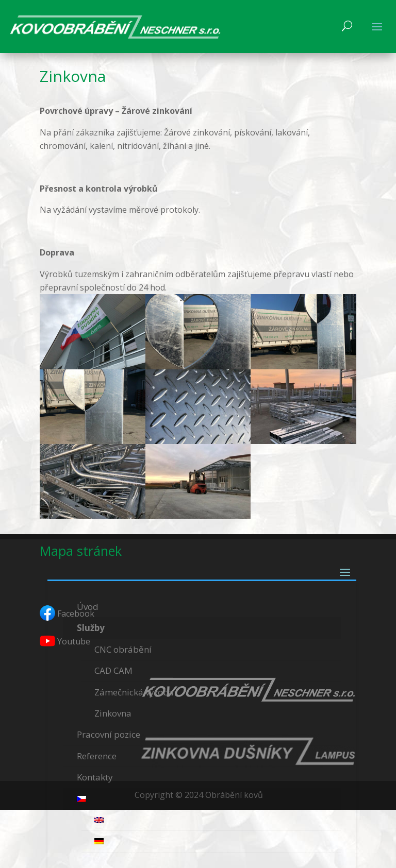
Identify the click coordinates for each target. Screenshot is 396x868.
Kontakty (95, 777)
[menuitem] (202, 799)
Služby (91, 628)
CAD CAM (113, 670)
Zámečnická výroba (134, 692)
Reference (97, 756)
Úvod (88, 607)
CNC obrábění (123, 649)
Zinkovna (113, 713)
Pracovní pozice (109, 734)
